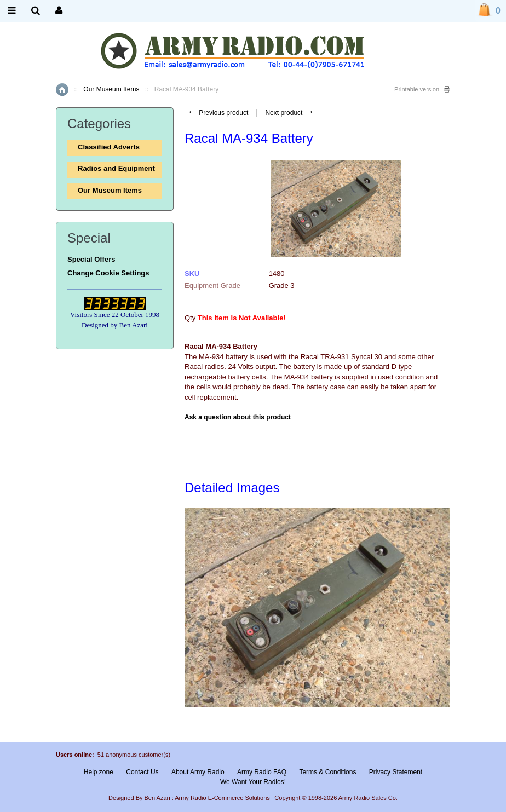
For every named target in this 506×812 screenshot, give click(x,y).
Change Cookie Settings (108, 273)
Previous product (218, 113)
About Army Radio (198, 772)
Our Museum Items (111, 89)
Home (62, 90)
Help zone (99, 772)
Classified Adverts (109, 147)
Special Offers (91, 259)
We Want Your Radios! (253, 782)
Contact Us (142, 772)
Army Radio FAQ (262, 772)
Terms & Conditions (327, 772)
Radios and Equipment (116, 168)
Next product (289, 113)
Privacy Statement (396, 772)
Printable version (417, 89)
